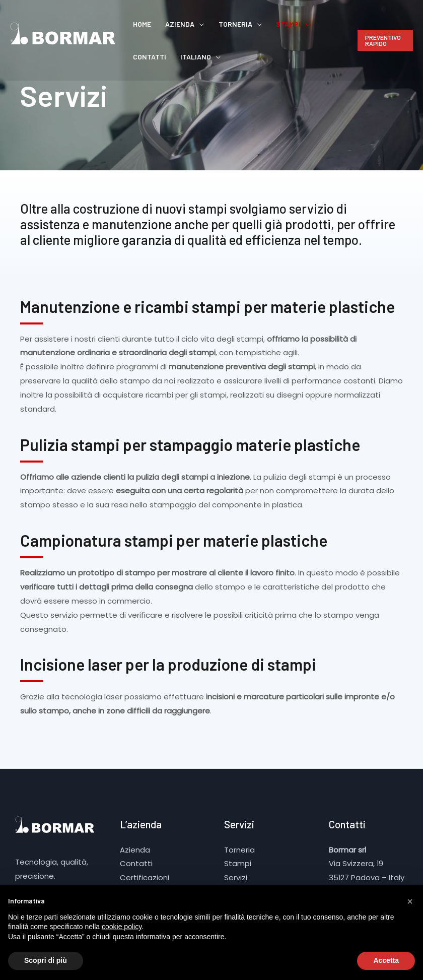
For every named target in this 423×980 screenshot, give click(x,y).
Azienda (168, 24)
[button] (410, 901)
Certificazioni (145, 877)
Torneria (215, 24)
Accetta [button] (386, 960)
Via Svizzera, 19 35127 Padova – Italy (367, 864)
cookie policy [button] (122, 927)
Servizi (236, 877)
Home (138, 24)
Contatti (304, 24)
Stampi (260, 24)
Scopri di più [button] (46, 960)
